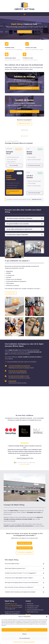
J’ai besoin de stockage (25, 548)
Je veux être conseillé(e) (25, 553)
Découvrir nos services (25, 32)
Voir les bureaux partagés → (35, 193)
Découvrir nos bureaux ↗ (25, 112)
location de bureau (13, 607)
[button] (47, 617)
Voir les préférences (24, 638)
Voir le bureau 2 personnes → (35, 165)
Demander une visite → (37, 199)
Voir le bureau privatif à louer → (13, 192)
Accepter (24, 630)
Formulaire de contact (32, 608)
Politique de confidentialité (29, 642)
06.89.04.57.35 (30, 604)
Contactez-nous (11, 293)
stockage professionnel (11, 605)
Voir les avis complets (25, 464)
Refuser (24, 634)
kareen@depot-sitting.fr (33, 606)
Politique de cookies (18, 642)
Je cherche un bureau (24, 543)
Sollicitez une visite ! (25, 123)
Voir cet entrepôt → (14, 165)
